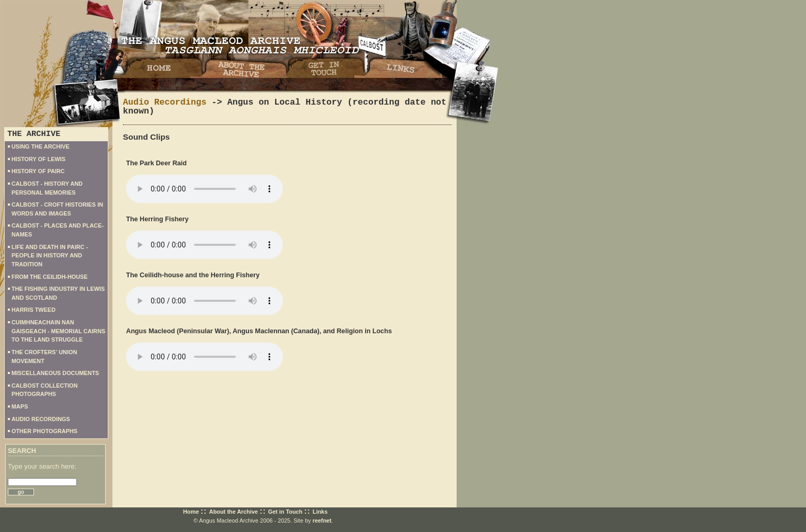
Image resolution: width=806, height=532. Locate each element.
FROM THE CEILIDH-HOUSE (50, 277)
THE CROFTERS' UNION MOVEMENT (44, 356)
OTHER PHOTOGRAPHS (44, 431)
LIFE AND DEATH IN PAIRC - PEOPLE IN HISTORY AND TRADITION (50, 256)
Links (320, 512)
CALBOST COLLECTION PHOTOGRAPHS (44, 390)
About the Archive (234, 512)
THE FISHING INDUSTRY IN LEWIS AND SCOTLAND (58, 293)
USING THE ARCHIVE (41, 146)
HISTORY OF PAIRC (38, 171)
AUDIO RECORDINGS (41, 419)
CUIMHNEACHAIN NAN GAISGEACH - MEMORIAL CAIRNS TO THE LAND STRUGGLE (58, 331)
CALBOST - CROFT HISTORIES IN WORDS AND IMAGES (57, 209)
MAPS (20, 406)
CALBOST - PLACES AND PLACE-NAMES (58, 230)
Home (191, 512)
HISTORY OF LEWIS (38, 159)
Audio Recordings (165, 102)
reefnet (322, 520)
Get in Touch (286, 512)
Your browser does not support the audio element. (205, 189)
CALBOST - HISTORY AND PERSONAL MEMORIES (47, 188)
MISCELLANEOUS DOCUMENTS (55, 373)
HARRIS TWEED (33, 310)
